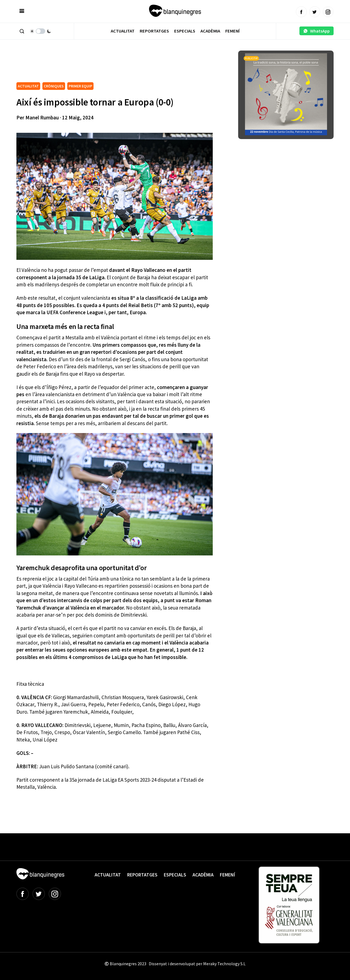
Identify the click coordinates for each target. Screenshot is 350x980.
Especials (185, 31)
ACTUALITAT (28, 86)
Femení (232, 31)
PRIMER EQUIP (80, 86)
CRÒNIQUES (54, 86)
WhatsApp (317, 31)
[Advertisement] (116, 66)
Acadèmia (210, 31)
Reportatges (154, 31)
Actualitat (123, 31)
